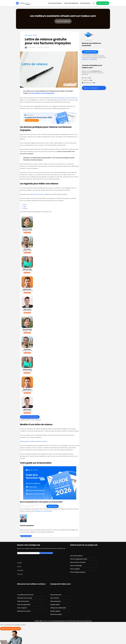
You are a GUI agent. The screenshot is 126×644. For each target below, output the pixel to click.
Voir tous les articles (25, 536)
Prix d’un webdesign (76, 566)
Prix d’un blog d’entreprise (78, 572)
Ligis (25, 206)
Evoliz (25, 204)
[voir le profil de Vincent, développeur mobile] (50, 225)
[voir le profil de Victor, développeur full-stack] (50, 245)
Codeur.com (47, 621)
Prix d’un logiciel (75, 569)
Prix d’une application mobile (79, 559)
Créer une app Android (24, 605)
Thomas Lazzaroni (30, 47)
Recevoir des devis (30, 417)
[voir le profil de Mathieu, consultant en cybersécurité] (50, 285)
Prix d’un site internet (76, 556)
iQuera (25, 208)
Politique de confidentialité (58, 608)
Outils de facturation (23, 601)
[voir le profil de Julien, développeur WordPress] (50, 305)
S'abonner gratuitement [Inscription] (90, 52)
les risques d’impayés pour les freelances (64, 98)
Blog (26, 35)
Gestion (35, 35)
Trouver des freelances (71, 3)
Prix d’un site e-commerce (78, 562)
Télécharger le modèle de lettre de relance (34, 441)
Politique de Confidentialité (43, 511)
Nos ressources (85, 3)
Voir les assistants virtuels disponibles (42, 93)
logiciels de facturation (37, 194)
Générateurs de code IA (24, 611)
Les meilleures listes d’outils (25, 595)
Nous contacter (55, 598)
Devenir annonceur (56, 595)
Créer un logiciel (22, 608)
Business (30, 35)
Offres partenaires (56, 601)
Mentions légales (55, 611)
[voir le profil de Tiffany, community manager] (50, 265)
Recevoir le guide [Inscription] (53, 506)
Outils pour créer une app (25, 598)
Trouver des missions (55, 3)
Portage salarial (55, 605)
